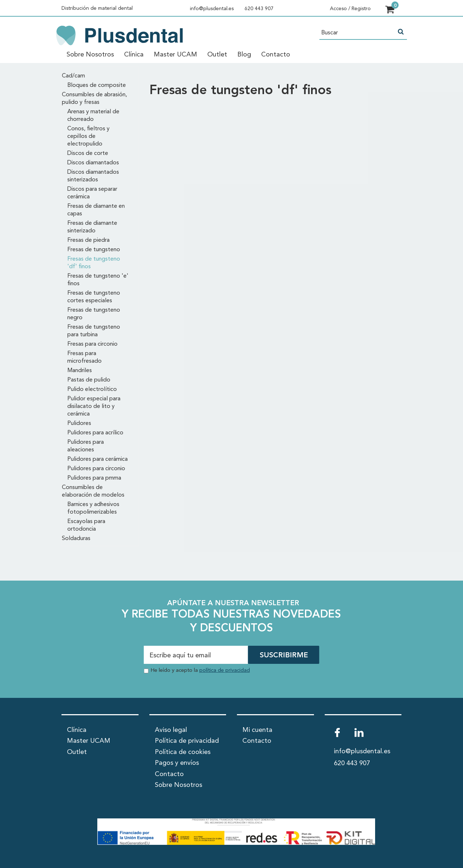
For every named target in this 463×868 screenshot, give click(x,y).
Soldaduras (76, 539)
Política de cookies (183, 752)
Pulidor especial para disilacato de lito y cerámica (94, 406)
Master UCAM (175, 55)
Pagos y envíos (177, 763)
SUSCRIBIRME (284, 656)
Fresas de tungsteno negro (94, 314)
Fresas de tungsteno (94, 250)
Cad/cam (73, 76)
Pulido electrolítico (92, 389)
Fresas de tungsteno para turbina (94, 331)
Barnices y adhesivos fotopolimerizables (93, 508)
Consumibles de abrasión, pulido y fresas (94, 99)
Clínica (134, 55)
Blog (244, 55)
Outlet (217, 55)
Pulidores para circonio (96, 469)
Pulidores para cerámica (97, 459)
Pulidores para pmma (94, 478)
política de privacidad (225, 671)
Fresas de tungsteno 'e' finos (98, 280)
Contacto (276, 55)
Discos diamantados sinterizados (93, 176)
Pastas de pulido (89, 380)
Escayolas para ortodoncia (86, 525)
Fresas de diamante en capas (96, 210)
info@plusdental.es (212, 9)
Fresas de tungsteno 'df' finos (94, 263)
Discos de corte (88, 153)
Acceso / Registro (350, 9)
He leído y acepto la (200, 671)
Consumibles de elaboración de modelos (93, 491)
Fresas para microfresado (84, 357)
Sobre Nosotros (90, 55)
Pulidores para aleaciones (86, 446)
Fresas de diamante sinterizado (92, 227)
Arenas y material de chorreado (93, 116)
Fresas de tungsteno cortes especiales (94, 297)
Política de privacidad (187, 741)
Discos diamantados (93, 163)
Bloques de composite (97, 85)
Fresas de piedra (88, 240)
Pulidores (79, 424)
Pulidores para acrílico (95, 433)
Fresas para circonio (92, 344)
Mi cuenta (257, 730)
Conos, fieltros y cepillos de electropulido (88, 136)
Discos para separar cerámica (92, 193)
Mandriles (80, 371)
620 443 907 (259, 9)
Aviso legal (171, 730)
